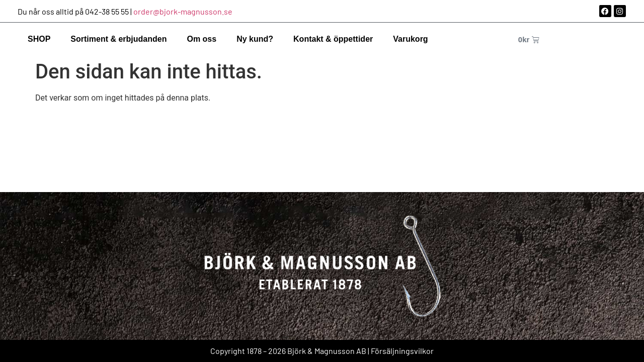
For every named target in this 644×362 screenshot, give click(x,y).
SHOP (39, 39)
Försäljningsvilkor (402, 351)
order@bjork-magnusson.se (183, 11)
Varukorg (410, 39)
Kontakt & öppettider (333, 39)
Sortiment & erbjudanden (118, 39)
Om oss (202, 39)
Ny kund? (255, 39)
